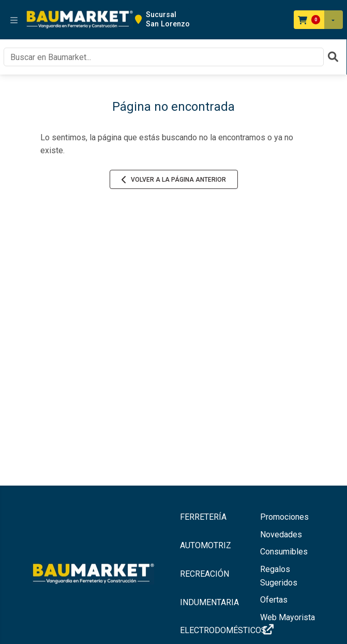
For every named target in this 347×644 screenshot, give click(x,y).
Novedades (281, 535)
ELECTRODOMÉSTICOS (214, 630)
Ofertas (274, 600)
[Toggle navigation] (14, 20)
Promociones (284, 517)
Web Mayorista (288, 624)
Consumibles (284, 552)
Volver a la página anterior (174, 180)
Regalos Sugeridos (279, 576)
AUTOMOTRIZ (206, 545)
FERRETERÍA (203, 517)
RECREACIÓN (205, 574)
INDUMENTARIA (209, 602)
